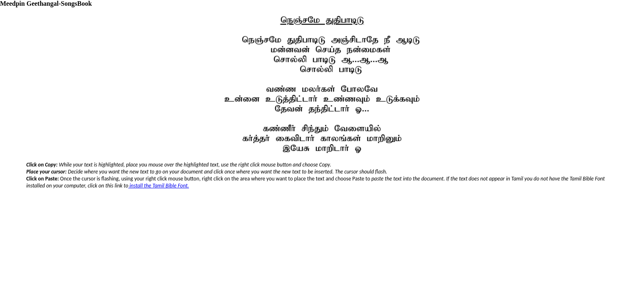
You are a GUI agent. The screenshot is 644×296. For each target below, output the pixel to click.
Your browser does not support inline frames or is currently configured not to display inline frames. (322, 192)
